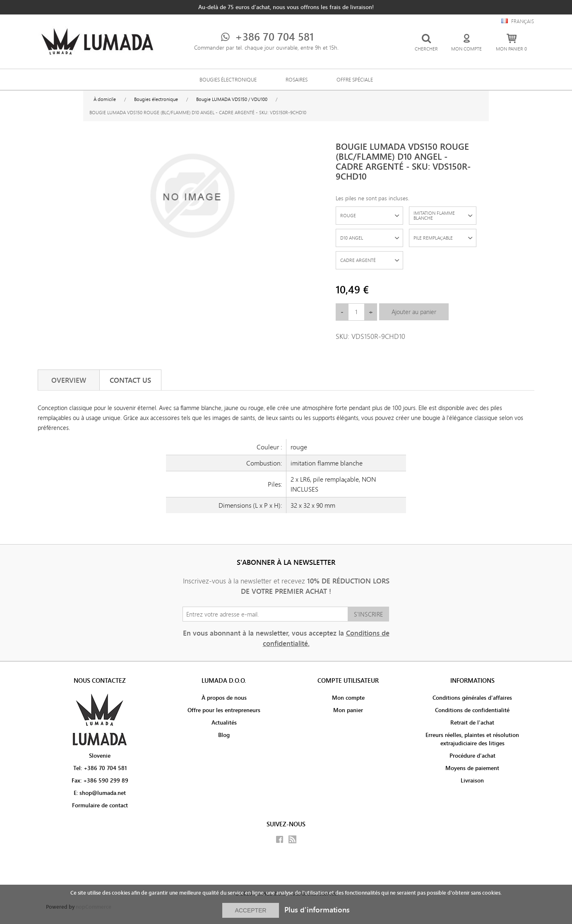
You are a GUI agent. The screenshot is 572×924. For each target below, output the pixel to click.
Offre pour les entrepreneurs (224, 710)
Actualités (224, 722)
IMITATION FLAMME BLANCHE (434, 215)
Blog (224, 735)
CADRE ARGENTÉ (358, 260)
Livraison (472, 780)
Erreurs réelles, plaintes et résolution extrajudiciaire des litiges (472, 739)
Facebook (280, 839)
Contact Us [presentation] (130, 380)
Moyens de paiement (472, 768)
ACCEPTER (250, 910)
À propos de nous (224, 698)
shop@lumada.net (103, 793)
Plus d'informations (317, 910)
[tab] (69, 380)
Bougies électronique (228, 79)
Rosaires (297, 79)
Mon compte (348, 698)
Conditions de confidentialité (472, 710)
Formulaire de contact (100, 805)
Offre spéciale (355, 79)
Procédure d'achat (472, 756)
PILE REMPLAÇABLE (433, 238)
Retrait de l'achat (472, 722)
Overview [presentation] (69, 380)
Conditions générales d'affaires (472, 698)
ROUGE (348, 215)
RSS (292, 839)
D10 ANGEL (352, 238)
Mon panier (348, 710)
